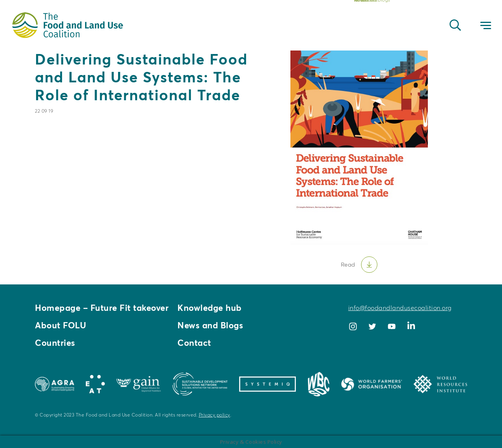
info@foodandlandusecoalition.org (400, 308)
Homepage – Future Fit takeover (102, 308)
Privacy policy (215, 415)
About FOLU (61, 325)
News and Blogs (210, 325)
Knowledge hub (210, 308)
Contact (194, 343)
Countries (55, 343)
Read (348, 264)
